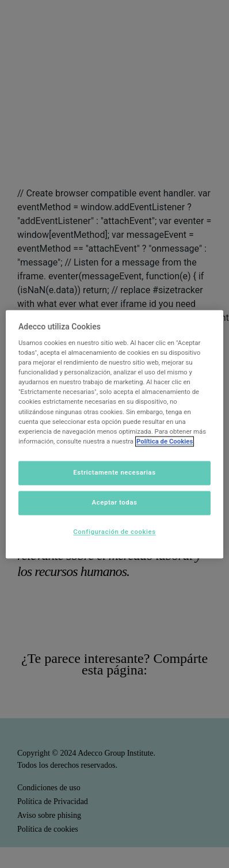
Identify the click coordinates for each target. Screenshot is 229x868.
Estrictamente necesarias (114, 472)
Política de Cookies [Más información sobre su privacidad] (165, 441)
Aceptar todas (115, 502)
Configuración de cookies (114, 532)
